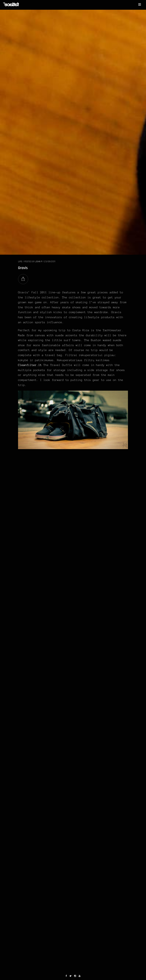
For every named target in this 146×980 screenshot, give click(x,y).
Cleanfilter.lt (30, 365)
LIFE (20, 262)
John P (39, 262)
